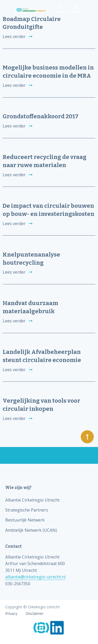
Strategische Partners (27, 510)
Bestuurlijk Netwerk (25, 520)
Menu (76, 9)
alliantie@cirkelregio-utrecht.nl (35, 577)
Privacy (11, 614)
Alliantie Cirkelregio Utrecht (32, 500)
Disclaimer (34, 614)
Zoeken (60, 10)
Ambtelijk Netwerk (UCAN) (31, 530)
